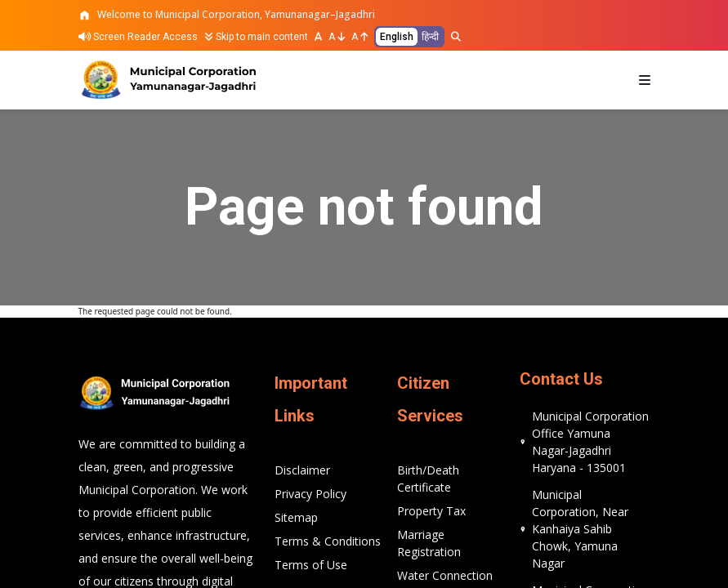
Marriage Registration (429, 543)
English (397, 37)
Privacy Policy (310, 494)
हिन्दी (430, 37)
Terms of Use (311, 565)
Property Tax (431, 511)
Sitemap (296, 517)
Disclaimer (302, 470)
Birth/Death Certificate (428, 479)
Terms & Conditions (328, 541)
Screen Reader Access (138, 37)
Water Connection (445, 575)
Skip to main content (256, 37)
